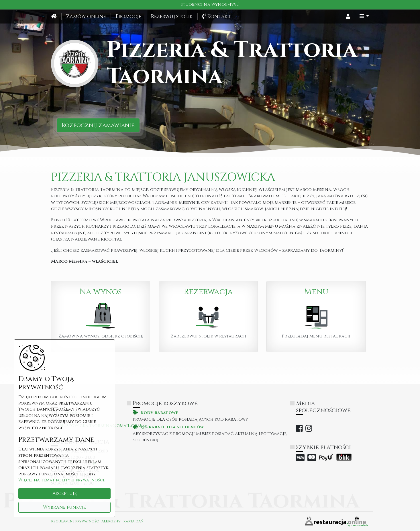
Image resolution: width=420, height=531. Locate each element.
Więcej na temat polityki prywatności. (62, 480)
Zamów (86, 17)
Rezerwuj (172, 17)
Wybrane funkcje (64, 507)
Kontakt (217, 17)
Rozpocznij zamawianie (98, 125)
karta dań (133, 521)
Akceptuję (65, 493)
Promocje (128, 17)
